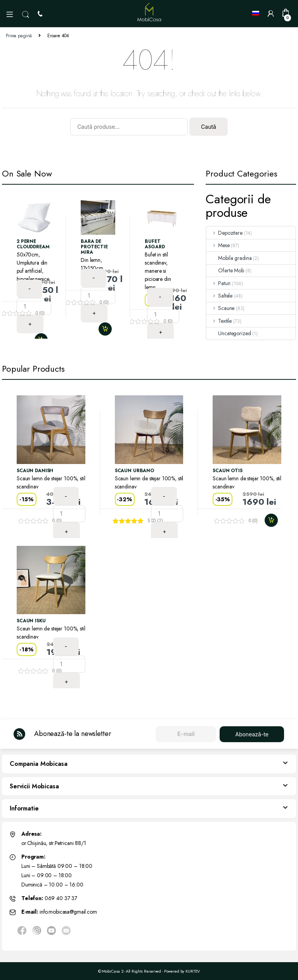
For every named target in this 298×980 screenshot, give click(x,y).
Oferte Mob (225, 270)
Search (26, 15)
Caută (209, 127)
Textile (219, 321)
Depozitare (224, 233)
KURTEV (193, 971)
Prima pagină (19, 36)
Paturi (218, 283)
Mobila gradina (229, 258)
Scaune (220, 308)
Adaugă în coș (108, 329)
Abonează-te (252, 734)
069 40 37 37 (61, 898)
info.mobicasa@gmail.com (68, 912)
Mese (218, 245)
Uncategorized (229, 333)
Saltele (219, 296)
